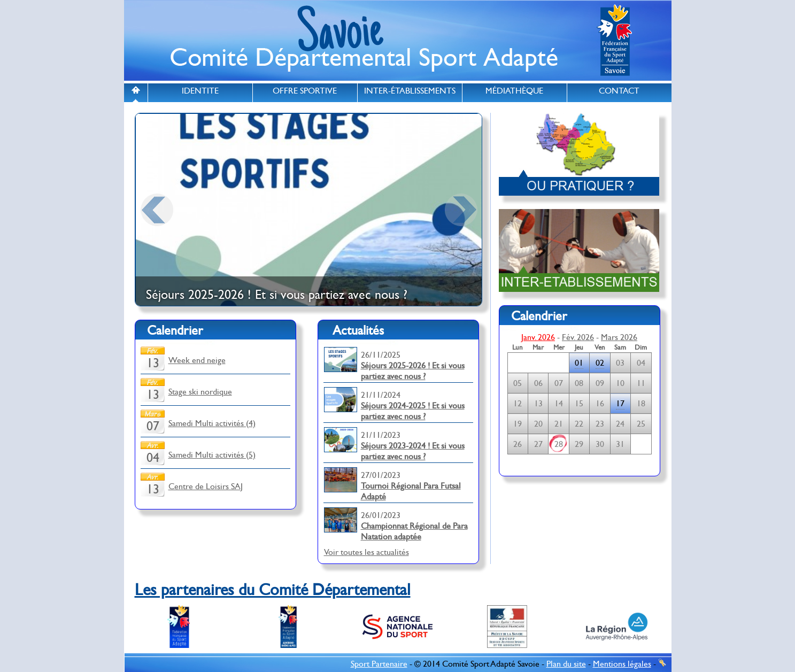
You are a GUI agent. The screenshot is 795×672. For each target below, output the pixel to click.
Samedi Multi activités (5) (212, 455)
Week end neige (197, 360)
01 (579, 363)
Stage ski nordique (200, 392)
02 (600, 363)
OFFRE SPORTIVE (305, 91)
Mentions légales (622, 664)
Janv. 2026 (538, 337)
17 (620, 404)
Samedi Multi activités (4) (212, 423)
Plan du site (566, 664)
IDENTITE (200, 91)
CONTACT (619, 91)
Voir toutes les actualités (366, 552)
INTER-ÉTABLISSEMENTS (410, 91)
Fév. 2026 (578, 337)
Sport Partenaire (379, 664)
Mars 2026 (619, 337)
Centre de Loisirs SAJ (206, 486)
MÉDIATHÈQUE (514, 91)
